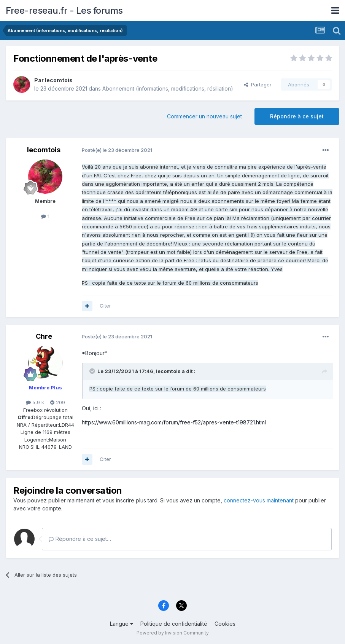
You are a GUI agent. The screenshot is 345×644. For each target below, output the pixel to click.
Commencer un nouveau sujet (204, 116)
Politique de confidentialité (174, 624)
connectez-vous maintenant (259, 500)
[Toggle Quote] (93, 371)
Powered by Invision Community (173, 633)
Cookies (225, 624)
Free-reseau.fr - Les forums (64, 10)
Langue (122, 624)
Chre (44, 336)
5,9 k (35, 402)
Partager (258, 84)
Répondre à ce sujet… (80, 539)
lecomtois (59, 80)
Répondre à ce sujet (297, 116)
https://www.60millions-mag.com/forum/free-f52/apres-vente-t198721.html (174, 422)
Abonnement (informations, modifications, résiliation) (168, 88)
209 (58, 402)
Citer (105, 306)
